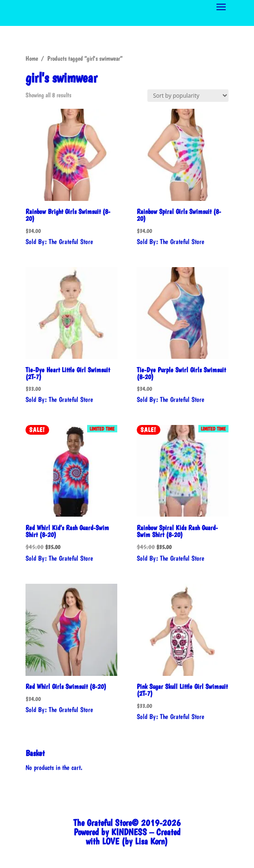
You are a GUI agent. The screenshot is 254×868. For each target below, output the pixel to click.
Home (32, 58)
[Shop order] (188, 96)
